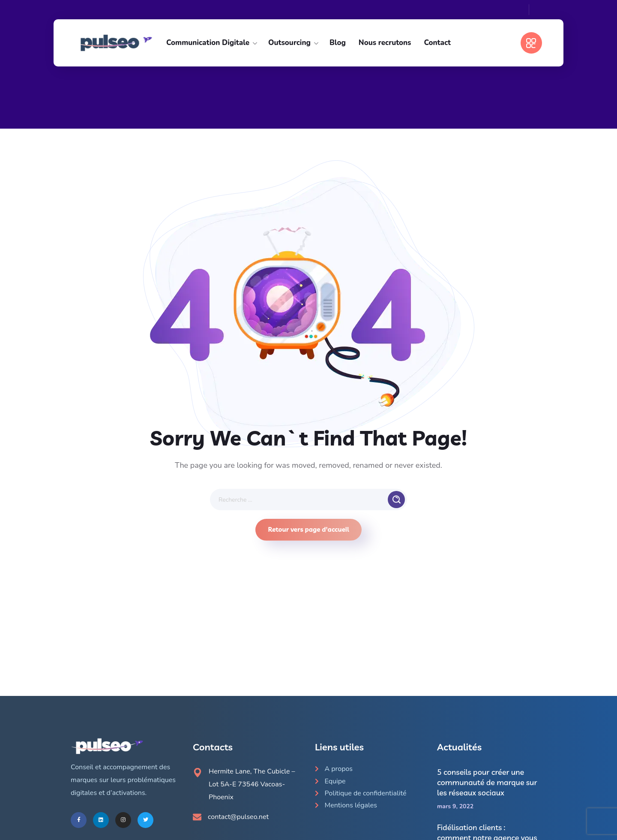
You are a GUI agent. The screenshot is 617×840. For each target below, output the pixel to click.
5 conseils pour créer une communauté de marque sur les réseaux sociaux (487, 782)
